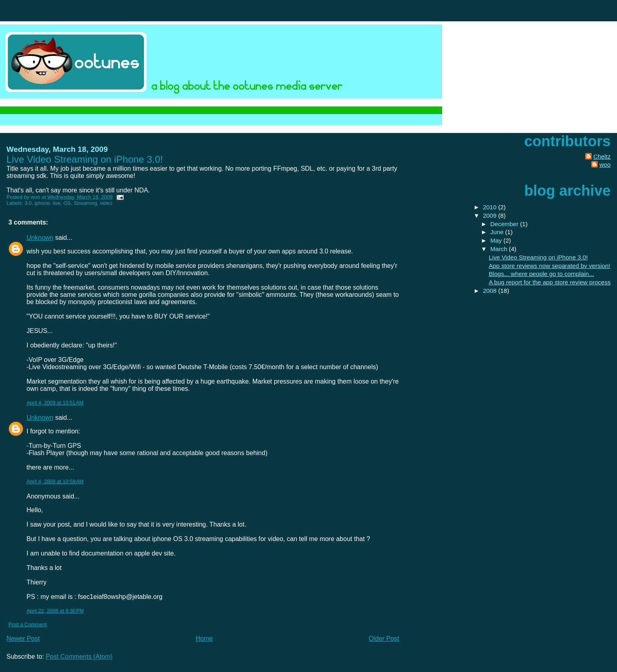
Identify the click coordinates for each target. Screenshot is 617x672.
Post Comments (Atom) (79, 657)
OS (67, 203)
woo (605, 164)
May (497, 240)
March (500, 249)
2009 (490, 215)
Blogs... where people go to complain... (541, 274)
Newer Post (23, 638)
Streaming (85, 203)
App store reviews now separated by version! (549, 266)
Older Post (384, 638)
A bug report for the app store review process (550, 282)
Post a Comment (28, 624)
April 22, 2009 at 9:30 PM (55, 611)
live (56, 203)
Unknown (40, 238)
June (498, 232)
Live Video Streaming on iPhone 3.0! (538, 257)
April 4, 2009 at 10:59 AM (55, 481)
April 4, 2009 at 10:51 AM (55, 403)
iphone (42, 203)
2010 (490, 207)
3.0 (28, 203)
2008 (490, 291)
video (106, 203)
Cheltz (602, 156)
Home (204, 638)
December (505, 224)
